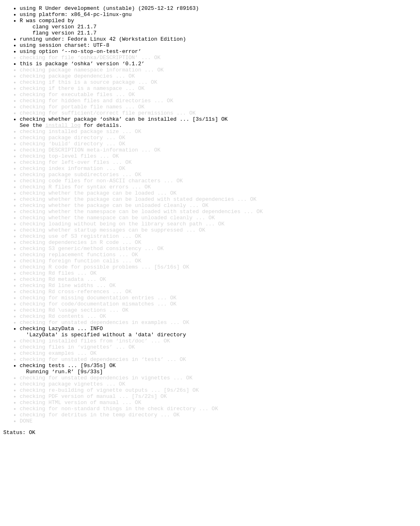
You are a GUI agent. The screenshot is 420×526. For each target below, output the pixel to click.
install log (63, 149)
